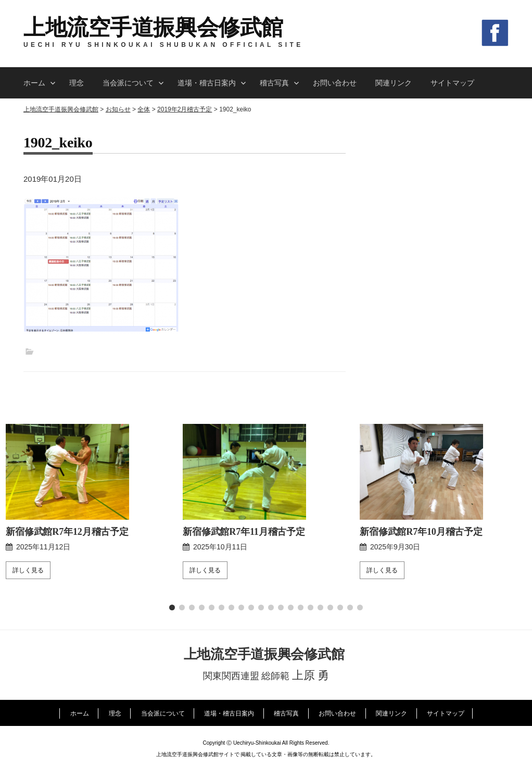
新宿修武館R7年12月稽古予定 (67, 527)
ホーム (34, 83)
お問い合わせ (335, 83)
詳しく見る (28, 566)
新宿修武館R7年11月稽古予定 (244, 527)
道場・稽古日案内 (207, 83)
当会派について (128, 83)
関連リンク (394, 83)
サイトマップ (452, 83)
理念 (77, 83)
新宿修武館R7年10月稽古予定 (421, 527)
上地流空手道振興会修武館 (153, 28)
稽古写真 (274, 83)
